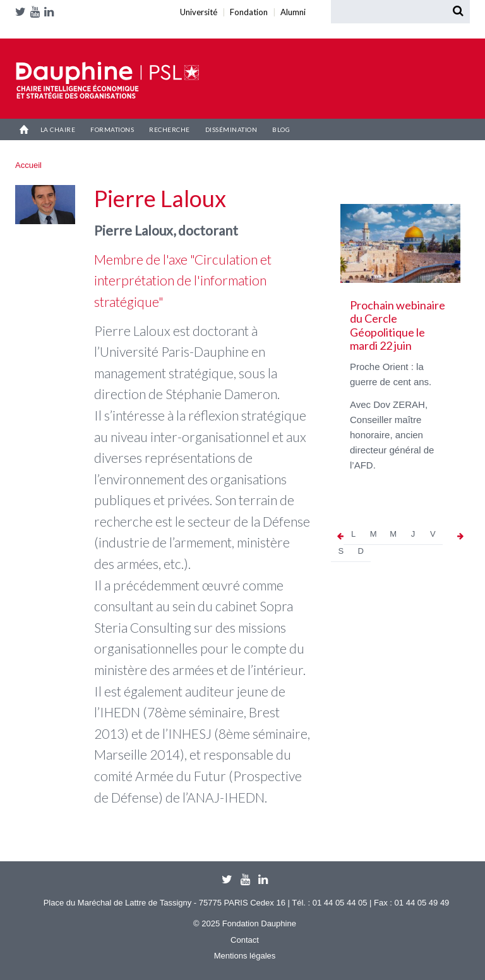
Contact (245, 940)
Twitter (23, 12)
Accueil (24, 129)
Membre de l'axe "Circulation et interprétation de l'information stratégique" (183, 280)
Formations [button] (112, 129)
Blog (281, 129)
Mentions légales (245, 956)
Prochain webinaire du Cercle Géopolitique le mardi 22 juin (398, 326)
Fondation (24, 27)
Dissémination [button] (231, 129)
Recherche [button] (170, 129)
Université (17, 27)
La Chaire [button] (58, 129)
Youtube (37, 12)
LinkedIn (51, 12)
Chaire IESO (107, 80)
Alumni (33, 27)
